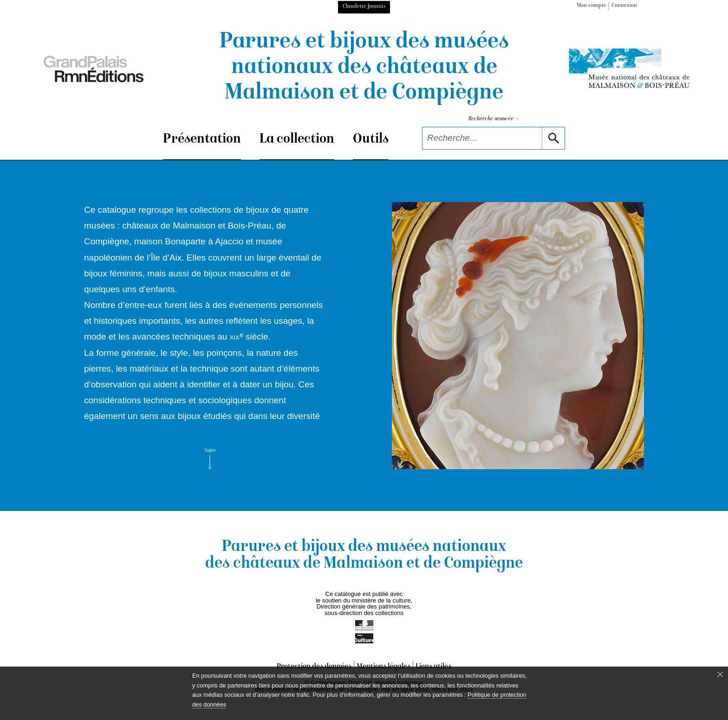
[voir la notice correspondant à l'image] (518, 336)
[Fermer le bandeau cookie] (720, 674)
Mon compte (591, 6)
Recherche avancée (494, 119)
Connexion (624, 6)
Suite (210, 458)
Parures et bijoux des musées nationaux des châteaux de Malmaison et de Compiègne (364, 68)
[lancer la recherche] (553, 138)
